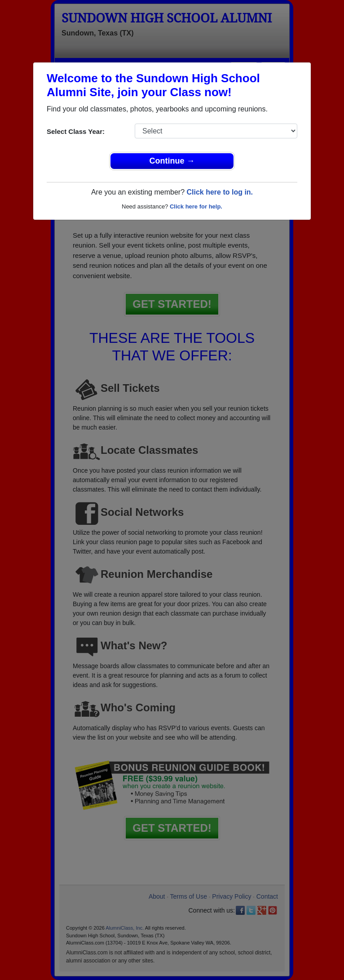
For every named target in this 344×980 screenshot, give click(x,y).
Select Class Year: (76, 131)
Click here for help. (196, 206)
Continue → (172, 161)
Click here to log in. (220, 192)
